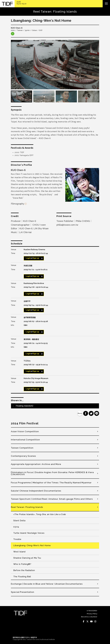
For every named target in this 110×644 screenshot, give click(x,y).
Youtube (91, 621)
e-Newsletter (92, 611)
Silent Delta (19, 521)
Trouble (17, 539)
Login (28, 258)
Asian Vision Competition (25, 431)
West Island (19, 552)
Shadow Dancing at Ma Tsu (27, 558)
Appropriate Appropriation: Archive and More (36, 464)
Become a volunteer (89, 617)
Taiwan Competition (22, 448)
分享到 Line (97, 413)
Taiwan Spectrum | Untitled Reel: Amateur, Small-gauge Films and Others (52, 499)
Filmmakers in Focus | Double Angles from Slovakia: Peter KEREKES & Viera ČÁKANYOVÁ (52, 473)
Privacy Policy (92, 614)
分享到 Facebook (86, 413)
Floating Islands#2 (25, 406)
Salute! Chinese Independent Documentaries (36, 491)
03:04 (16, 527)
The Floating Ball (22, 577)
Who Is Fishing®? (22, 564)
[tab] (55, 406)
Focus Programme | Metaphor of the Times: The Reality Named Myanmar (51, 483)
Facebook (84, 621)
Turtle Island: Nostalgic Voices (29, 533)
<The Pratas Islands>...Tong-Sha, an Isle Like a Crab (40, 514)
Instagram (95, 621)
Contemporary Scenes (23, 456)
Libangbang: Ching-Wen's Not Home (32, 545)
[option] (55, 65)
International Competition (25, 440)
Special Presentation (23, 592)
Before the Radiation (24, 570)
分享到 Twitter (91, 413)
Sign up (36, 258)
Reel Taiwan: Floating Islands (27, 507)
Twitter (87, 621)
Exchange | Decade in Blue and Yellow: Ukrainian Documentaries (47, 584)
